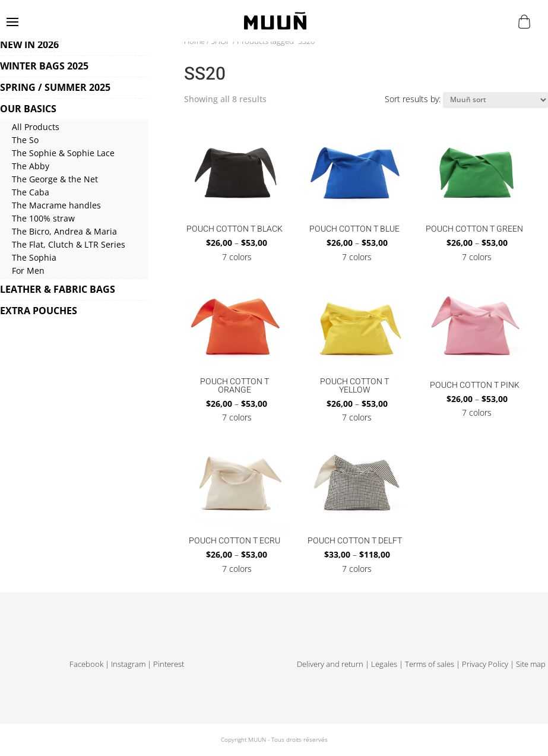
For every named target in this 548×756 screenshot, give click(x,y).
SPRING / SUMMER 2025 (55, 87)
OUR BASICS (28, 109)
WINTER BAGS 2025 (44, 66)
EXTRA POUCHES (39, 311)
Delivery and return (330, 664)
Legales (384, 664)
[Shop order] (495, 100)
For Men (28, 271)
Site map (531, 664)
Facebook (86, 664)
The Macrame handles (56, 205)
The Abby (31, 166)
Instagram (128, 664)
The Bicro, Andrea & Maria (64, 231)
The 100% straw (43, 218)
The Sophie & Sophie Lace (63, 153)
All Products (36, 127)
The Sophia (34, 257)
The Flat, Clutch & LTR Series (69, 244)
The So (25, 140)
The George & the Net (55, 179)
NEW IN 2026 (29, 45)
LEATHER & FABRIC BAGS (58, 289)
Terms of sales (430, 664)
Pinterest (169, 664)
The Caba (31, 192)
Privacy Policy (485, 664)
